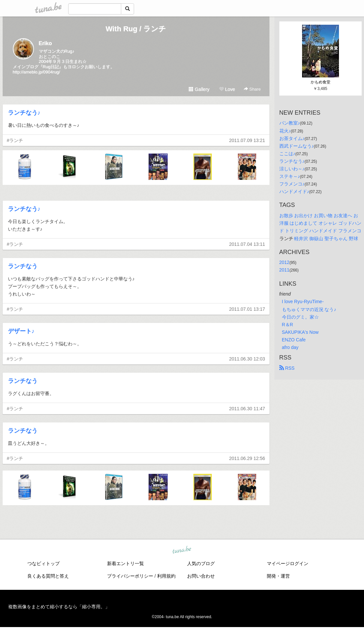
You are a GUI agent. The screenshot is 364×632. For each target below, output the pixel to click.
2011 (284, 270)
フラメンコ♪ (292, 184)
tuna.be (182, 550)
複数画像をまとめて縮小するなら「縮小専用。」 (59, 607)
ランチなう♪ (24, 113)
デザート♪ (21, 331)
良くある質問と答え (48, 576)
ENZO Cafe (294, 340)
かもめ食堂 (321, 82)
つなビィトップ (43, 563)
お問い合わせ (201, 576)
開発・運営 (278, 576)
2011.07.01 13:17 (247, 309)
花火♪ (285, 131)
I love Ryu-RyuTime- (303, 302)
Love (227, 89)
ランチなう (23, 266)
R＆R (288, 325)
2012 (284, 262)
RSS (287, 368)
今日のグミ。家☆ (300, 317)
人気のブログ (201, 563)
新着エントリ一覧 (126, 563)
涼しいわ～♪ (292, 169)
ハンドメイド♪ (294, 191)
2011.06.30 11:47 (247, 409)
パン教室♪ (290, 123)
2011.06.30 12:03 (247, 359)
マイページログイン (288, 563)
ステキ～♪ (290, 176)
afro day (290, 347)
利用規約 (166, 576)
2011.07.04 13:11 (247, 244)
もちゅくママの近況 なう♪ (309, 309)
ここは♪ (287, 154)
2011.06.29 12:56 (247, 458)
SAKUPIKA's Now (300, 332)
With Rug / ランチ (136, 29)
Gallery (199, 89)
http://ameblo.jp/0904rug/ (37, 72)
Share (252, 89)
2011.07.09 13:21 (247, 140)
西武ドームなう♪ (297, 146)
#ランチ (15, 140)
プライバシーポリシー (130, 576)
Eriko (45, 43)
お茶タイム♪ (292, 138)
